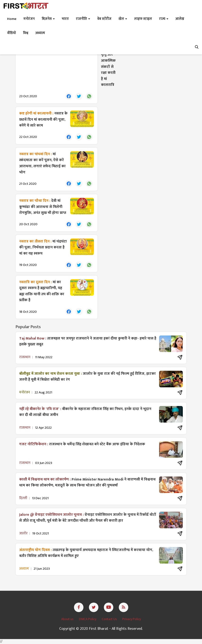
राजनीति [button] (83, 19)
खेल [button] (123, 19)
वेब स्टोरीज (104, 19)
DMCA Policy (88, 619)
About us (68, 619)
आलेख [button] (180, 19)
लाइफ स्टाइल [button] (143, 19)
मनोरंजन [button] (29, 19)
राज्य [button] (164, 19)
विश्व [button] (26, 33)
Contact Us (110, 619)
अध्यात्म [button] (40, 33)
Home (12, 19)
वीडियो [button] (11, 33)
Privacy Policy (132, 619)
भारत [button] (65, 19)
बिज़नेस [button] (48, 19)
